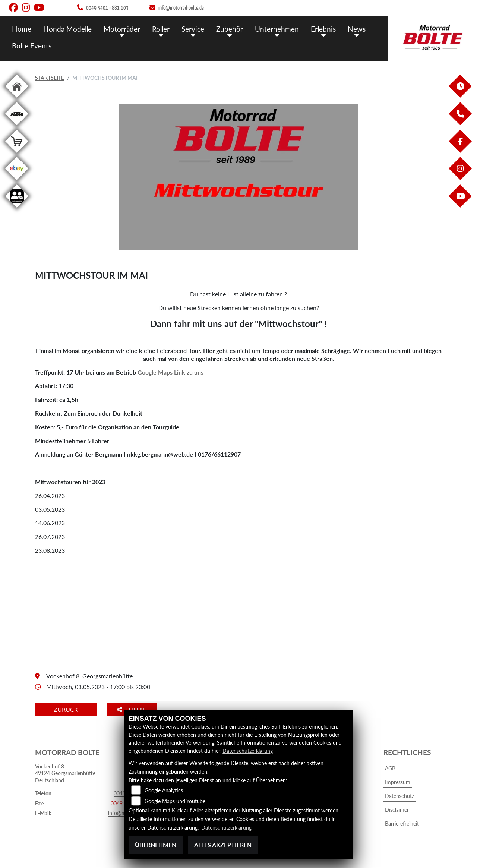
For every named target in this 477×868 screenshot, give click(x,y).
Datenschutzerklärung (248, 751)
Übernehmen (156, 845)
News (357, 29)
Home (22, 29)
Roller (161, 29)
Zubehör (230, 29)
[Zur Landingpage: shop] (17, 154)
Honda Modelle (67, 29)
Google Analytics (164, 790)
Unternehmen (277, 29)
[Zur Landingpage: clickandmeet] (17, 209)
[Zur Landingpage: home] (17, 99)
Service (193, 29)
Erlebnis (323, 29)
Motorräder (122, 29)
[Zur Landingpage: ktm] (17, 127)
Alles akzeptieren (223, 845)
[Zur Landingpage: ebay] (17, 181)
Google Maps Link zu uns (170, 372)
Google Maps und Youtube (175, 801)
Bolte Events (32, 46)
